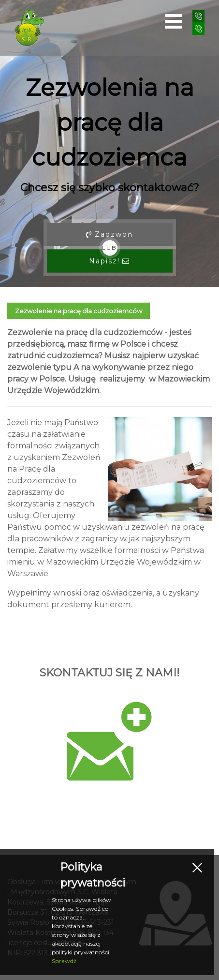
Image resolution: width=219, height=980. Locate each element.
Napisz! (109, 261)
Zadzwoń (109, 234)
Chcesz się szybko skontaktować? (110, 188)
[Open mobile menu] (174, 21)
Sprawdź (64, 961)
